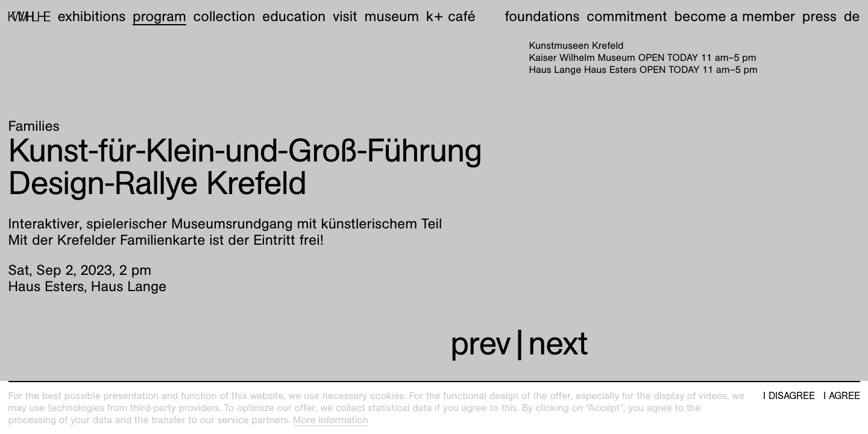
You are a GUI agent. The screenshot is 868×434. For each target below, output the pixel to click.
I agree (842, 396)
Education (294, 16)
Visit (345, 16)
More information (331, 420)
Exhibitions (91, 16)
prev (480, 343)
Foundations (542, 16)
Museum (392, 16)
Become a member (734, 16)
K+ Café (451, 16)
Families (34, 126)
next (558, 343)
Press (819, 16)
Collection (225, 16)
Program (159, 16)
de (852, 16)
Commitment (627, 16)
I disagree (789, 396)
